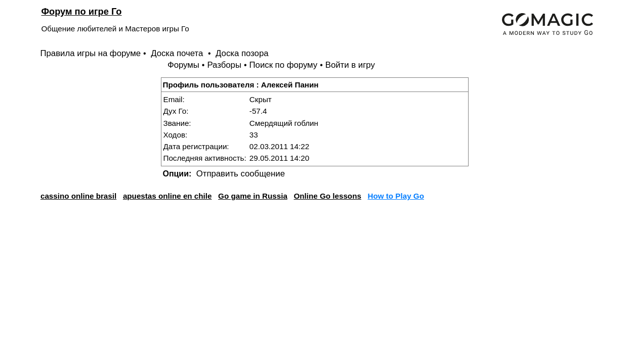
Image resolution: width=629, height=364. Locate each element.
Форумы (183, 65)
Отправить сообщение (241, 174)
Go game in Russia (253, 196)
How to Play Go (396, 196)
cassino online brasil (78, 196)
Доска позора (242, 53)
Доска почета (178, 53)
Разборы (224, 65)
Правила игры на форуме (91, 53)
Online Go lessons (328, 196)
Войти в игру (350, 65)
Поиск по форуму (284, 65)
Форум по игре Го (82, 11)
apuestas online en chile (167, 196)
